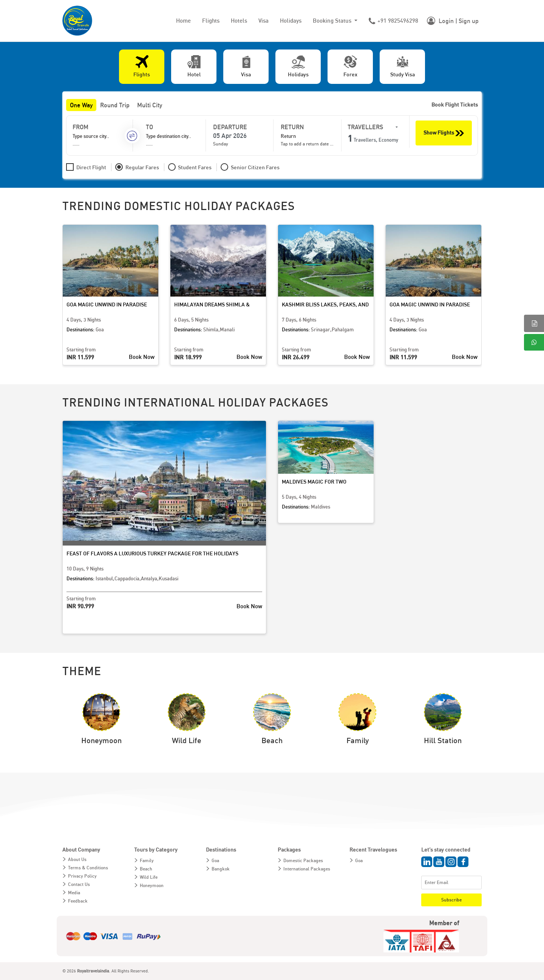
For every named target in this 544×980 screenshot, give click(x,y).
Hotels (239, 20)
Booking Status (333, 20)
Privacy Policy (82, 876)
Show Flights (444, 133)
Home (183, 20)
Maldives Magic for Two (314, 481)
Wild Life (149, 877)
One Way (81, 105)
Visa (263, 20)
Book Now (142, 357)
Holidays (291, 20)
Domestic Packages (303, 860)
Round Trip (115, 105)
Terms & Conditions (88, 868)
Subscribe (451, 900)
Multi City (150, 105)
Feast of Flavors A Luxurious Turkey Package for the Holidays (152, 553)
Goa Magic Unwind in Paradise (107, 304)
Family (147, 860)
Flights (211, 20)
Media (74, 893)
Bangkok (221, 869)
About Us (77, 859)
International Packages (307, 869)
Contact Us (79, 884)
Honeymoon (152, 885)
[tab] (142, 67)
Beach (146, 869)
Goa (215, 860)
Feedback (78, 901)
